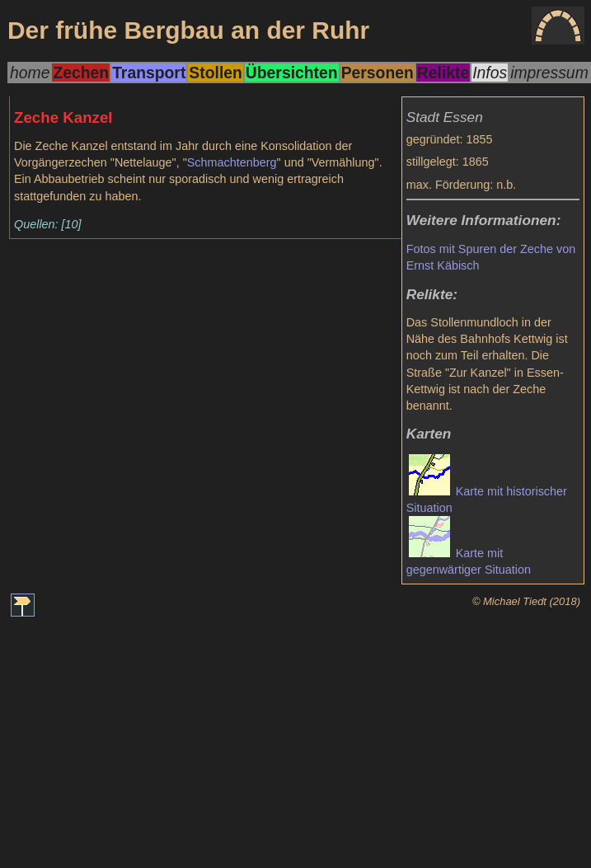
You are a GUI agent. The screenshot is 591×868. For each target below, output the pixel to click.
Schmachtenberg (232, 162)
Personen (378, 73)
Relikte (443, 73)
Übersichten (292, 73)
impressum (549, 73)
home (30, 73)
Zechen (81, 73)
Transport (149, 73)
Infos (490, 73)
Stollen (215, 73)
